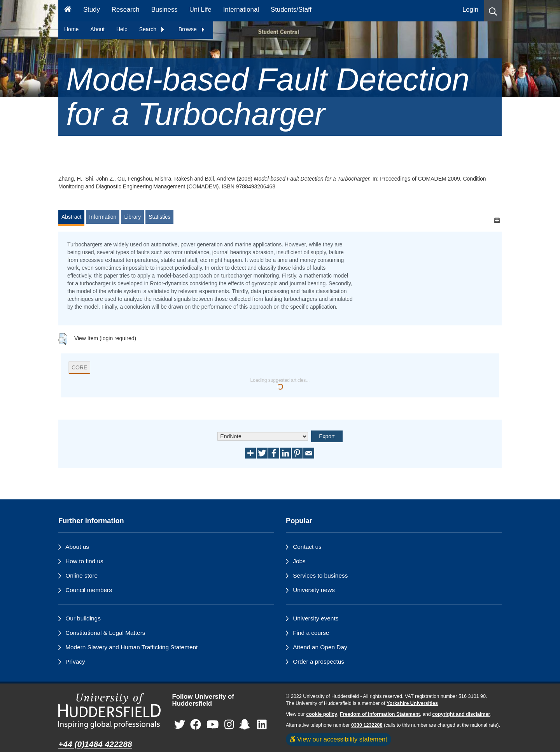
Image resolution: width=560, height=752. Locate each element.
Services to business (320, 575)
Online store (81, 575)
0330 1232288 (367, 725)
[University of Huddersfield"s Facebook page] (196, 725)
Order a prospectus (318, 662)
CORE (79, 367)
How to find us (84, 561)
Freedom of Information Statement (380, 714)
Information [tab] (103, 217)
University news (314, 590)
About (97, 29)
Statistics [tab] (159, 217)
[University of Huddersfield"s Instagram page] (229, 725)
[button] (493, 11)
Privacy (75, 662)
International (241, 10)
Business (164, 10)
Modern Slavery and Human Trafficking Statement (131, 647)
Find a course (311, 633)
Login (470, 10)
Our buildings (83, 618)
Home (71, 29)
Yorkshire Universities (412, 703)
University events (316, 618)
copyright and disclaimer (461, 714)
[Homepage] (68, 11)
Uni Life (200, 10)
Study (92, 10)
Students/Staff (291, 10)
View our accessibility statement (339, 739)
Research (126, 10)
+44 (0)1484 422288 (95, 744)
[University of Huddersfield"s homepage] (109, 711)
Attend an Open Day (320, 647)
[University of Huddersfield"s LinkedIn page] (262, 725)
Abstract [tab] (71, 217)
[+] (497, 221)
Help (122, 29)
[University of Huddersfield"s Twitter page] (180, 725)
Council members (89, 590)
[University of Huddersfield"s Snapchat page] (246, 725)
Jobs (299, 561)
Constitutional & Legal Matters (105, 633)
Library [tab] (132, 217)
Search (152, 29)
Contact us (307, 547)
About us (77, 547)
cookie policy (322, 714)
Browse (192, 29)
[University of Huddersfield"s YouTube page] (213, 725)
